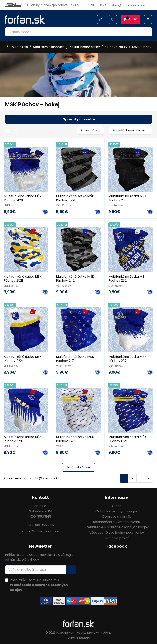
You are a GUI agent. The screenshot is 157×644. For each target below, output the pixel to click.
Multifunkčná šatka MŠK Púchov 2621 (127, 198)
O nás (117, 505)
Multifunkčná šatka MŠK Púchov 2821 (23, 198)
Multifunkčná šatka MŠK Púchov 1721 (127, 438)
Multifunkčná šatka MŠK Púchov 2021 (127, 358)
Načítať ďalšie (78, 466)
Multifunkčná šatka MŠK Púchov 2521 (23, 278)
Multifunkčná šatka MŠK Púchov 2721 (75, 198)
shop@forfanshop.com (128, 5)
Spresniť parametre (79, 119)
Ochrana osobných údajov (117, 510)
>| (149, 477)
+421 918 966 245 (96, 5)
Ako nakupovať (117, 537)
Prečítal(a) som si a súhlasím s (39, 584)
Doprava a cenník (117, 515)
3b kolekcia (19, 47)
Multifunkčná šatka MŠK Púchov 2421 (75, 278)
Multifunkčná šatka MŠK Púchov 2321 (127, 278)
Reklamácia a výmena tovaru (117, 521)
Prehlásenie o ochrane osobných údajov (117, 526)
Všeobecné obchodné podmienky (117, 531)
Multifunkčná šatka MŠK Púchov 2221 (23, 358)
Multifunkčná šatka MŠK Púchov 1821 (75, 438)
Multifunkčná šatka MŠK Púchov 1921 (23, 438)
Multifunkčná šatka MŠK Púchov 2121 (75, 358)
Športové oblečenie (49, 47)
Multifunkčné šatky (85, 47)
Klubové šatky (116, 47)
